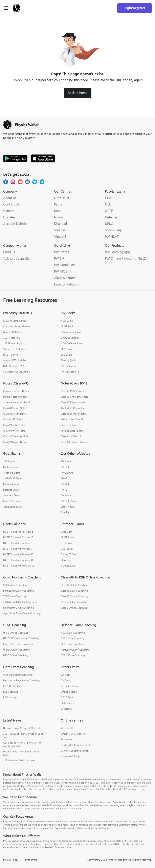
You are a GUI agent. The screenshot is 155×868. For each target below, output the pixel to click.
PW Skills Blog (68, 501)
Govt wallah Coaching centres (77, 745)
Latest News (67, 507)
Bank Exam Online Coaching (18, 591)
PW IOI (64, 490)
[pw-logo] (7, 125)
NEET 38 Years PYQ (14, 366)
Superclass (67, 739)
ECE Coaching (11, 692)
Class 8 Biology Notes (15, 414)
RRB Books (66, 349)
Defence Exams (11, 490)
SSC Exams (9, 461)
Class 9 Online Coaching (74, 602)
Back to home (78, 93)
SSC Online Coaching (15, 585)
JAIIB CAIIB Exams (13, 478)
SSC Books (67, 355)
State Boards (68, 703)
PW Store (66, 461)
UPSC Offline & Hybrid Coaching (21, 638)
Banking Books (69, 360)
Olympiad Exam (69, 686)
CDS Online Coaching (73, 638)
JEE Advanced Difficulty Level (19, 760)
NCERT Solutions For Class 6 (18, 532)
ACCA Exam (67, 697)
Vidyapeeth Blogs (70, 756)
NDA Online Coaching (73, 633)
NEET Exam (67, 543)
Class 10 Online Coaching (75, 596)
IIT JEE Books (68, 326)
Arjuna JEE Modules (14, 332)
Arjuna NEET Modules (15, 360)
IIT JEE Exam (67, 537)
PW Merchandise (70, 372)
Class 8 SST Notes (13, 419)
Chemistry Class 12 (71, 436)
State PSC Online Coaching (18, 644)
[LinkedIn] (27, 182)
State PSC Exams (12, 501)
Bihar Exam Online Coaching (19, 608)
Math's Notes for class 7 (16, 397)
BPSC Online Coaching (16, 655)
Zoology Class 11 (70, 425)
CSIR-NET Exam (69, 554)
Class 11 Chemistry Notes (74, 414)
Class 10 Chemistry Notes (74, 397)
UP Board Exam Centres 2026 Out (21, 728)
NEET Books (67, 321)
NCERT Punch (11, 355)
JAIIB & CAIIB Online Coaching (20, 602)
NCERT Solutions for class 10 (18, 554)
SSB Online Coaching (72, 644)
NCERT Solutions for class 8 (18, 543)
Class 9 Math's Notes (14, 425)
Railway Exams (11, 484)
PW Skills (66, 467)
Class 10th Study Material (17, 326)
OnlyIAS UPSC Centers (73, 734)
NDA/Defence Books (72, 343)
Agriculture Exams (13, 507)
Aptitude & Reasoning (73, 408)
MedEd (64, 478)
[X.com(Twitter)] (35, 182)
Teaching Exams (12, 473)
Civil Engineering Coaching (18, 675)
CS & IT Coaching (13, 686)
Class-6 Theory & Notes (16, 391)
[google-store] (15, 158)
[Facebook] (6, 182)
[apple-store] (43, 158)
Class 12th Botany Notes (74, 442)
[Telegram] (42, 182)
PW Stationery (69, 366)
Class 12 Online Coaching (74, 585)
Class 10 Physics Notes (73, 402)
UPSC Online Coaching (16, 633)
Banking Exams (11, 467)
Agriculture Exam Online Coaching (22, 613)
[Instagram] (13, 182)
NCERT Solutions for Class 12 (18, 566)
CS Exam (65, 680)
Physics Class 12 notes (73, 431)
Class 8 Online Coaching (74, 608)
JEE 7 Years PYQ (12, 338)
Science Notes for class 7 (17, 402)
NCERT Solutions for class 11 (18, 560)
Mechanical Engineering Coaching (22, 680)
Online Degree (69, 692)
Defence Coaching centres (75, 751)
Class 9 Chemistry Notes (16, 436)
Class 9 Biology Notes (15, 442)
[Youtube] (20, 182)
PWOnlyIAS (67, 473)
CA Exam (65, 675)
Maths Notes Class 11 (72, 419)
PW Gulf (65, 484)
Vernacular (67, 709)
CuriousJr (66, 495)
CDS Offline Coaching (73, 655)
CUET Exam (67, 549)
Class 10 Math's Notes (72, 391)
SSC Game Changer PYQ (17, 372)
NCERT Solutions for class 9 (18, 549)
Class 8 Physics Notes (15, 408)
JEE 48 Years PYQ (13, 343)
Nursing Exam (68, 566)
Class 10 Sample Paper (15, 321)
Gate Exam (67, 532)
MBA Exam (66, 560)
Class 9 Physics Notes (15, 431)
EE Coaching (10, 697)
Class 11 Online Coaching (74, 591)
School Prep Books (71, 332)
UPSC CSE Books (70, 338)
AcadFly (65, 512)
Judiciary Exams (12, 495)
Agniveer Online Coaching (75, 650)
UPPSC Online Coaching (16, 650)
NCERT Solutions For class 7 (18, 537)
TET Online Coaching (15, 596)
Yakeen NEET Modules (15, 349)
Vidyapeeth (67, 728)
